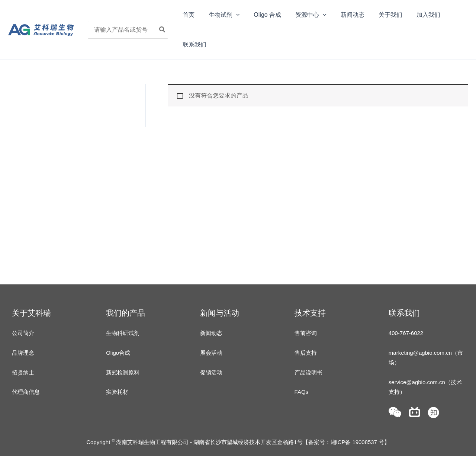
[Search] (167, 30)
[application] (237, 15)
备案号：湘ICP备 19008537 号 (346, 442)
